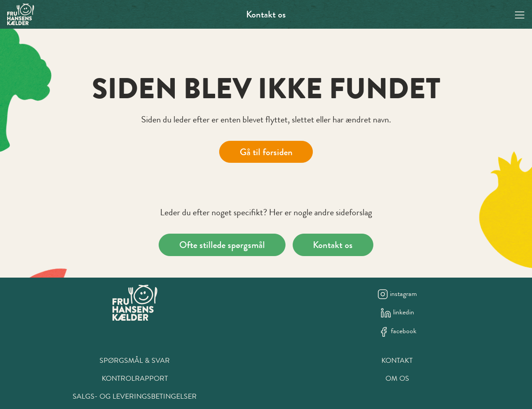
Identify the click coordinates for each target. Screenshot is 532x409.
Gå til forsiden (266, 152)
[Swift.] (21, 14)
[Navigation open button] (520, 14)
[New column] (135, 303)
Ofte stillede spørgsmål (222, 245)
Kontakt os (266, 14)
